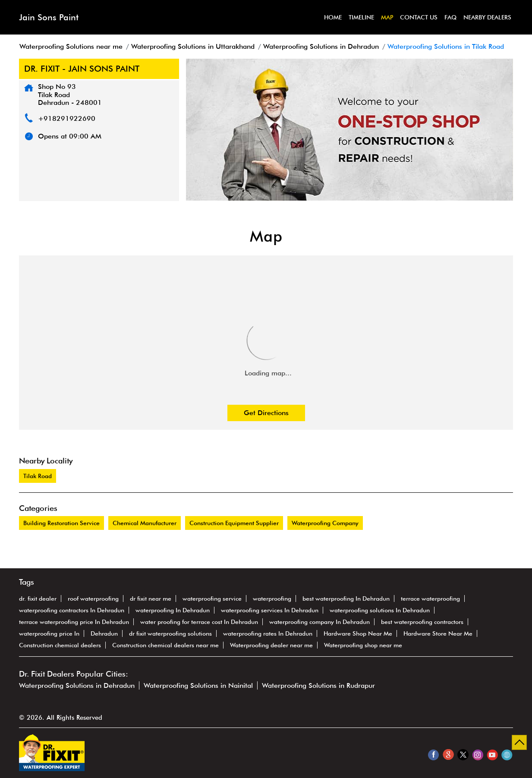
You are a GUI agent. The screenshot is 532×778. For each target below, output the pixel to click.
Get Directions (266, 413)
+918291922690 (67, 118)
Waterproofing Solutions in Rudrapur (318, 685)
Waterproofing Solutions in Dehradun (77, 685)
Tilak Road (38, 476)
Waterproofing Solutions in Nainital (198, 685)
